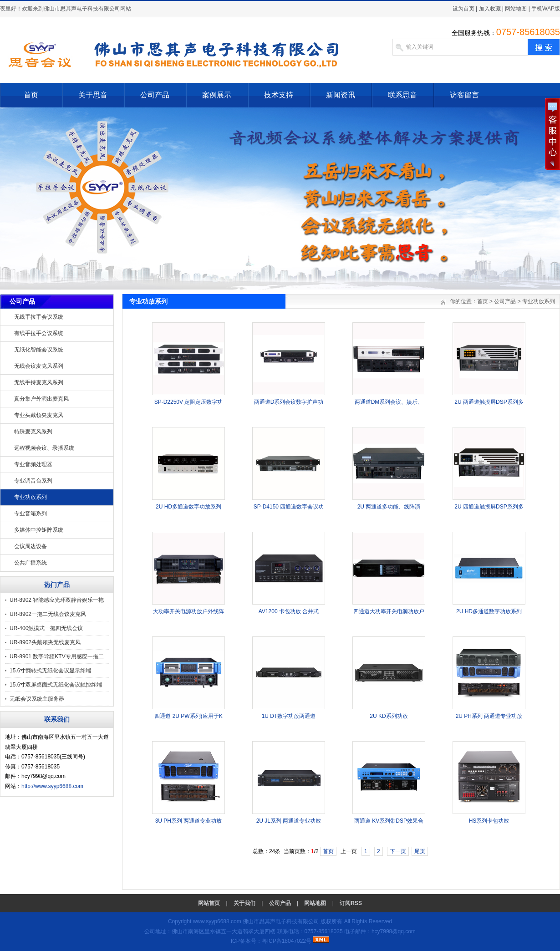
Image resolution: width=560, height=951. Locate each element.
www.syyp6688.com (217, 921)
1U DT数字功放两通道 (289, 716)
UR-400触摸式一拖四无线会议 (46, 628)
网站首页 (209, 903)
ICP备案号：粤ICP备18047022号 (271, 941)
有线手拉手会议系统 (39, 333)
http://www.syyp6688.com (52, 786)
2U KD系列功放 (389, 716)
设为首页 (463, 9)
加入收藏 (490, 9)
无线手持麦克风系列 (39, 382)
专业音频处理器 (33, 464)
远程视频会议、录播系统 (44, 448)
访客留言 (464, 95)
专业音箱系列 (31, 514)
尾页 (420, 851)
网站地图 (516, 9)
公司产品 (155, 95)
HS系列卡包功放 (489, 821)
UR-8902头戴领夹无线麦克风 (45, 642)
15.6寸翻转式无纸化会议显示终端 (50, 671)
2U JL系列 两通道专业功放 (289, 821)
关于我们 (244, 903)
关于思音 (93, 95)
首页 (31, 95)
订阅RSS (351, 903)
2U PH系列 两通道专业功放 (489, 716)
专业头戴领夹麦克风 (39, 415)
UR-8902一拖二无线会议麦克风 (48, 614)
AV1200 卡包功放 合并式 (289, 611)
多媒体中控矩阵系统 (39, 530)
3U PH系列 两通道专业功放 (189, 821)
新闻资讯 (341, 95)
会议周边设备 (31, 546)
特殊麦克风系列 (33, 432)
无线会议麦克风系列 (39, 366)
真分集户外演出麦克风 (41, 399)
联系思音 (402, 95)
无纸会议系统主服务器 (37, 699)
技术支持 (279, 95)
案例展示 (217, 95)
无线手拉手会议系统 (39, 317)
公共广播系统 (31, 563)
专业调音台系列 (33, 481)
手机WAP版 (546, 9)
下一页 (398, 851)
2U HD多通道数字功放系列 (188, 507)
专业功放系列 (31, 497)
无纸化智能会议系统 (39, 350)
